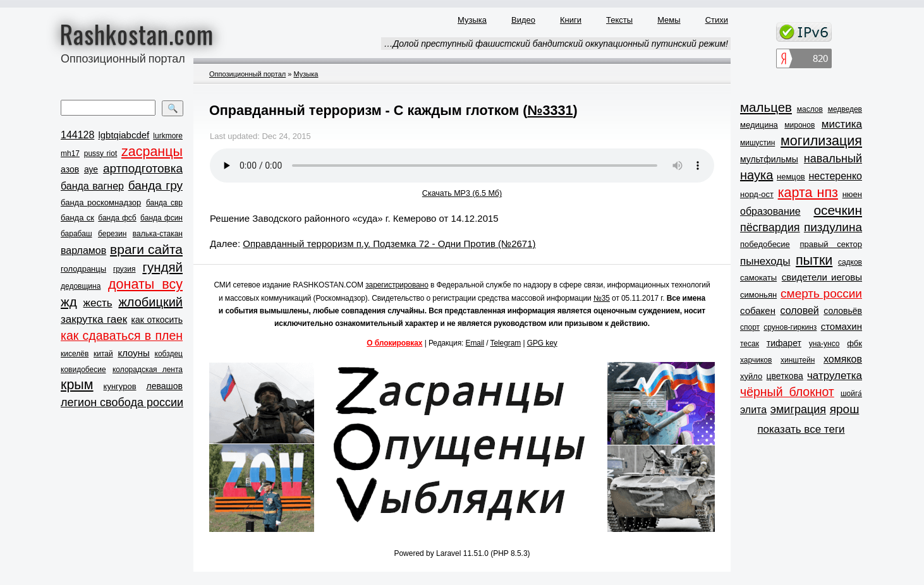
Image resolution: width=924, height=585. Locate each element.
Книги (571, 20)
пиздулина (833, 227)
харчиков (756, 360)
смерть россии (821, 293)
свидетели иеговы (822, 277)
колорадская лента (148, 370)
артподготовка (143, 168)
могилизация (821, 141)
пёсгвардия (770, 227)
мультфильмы (769, 159)
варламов (83, 250)
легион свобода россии (122, 402)
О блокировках (394, 343)
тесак (750, 344)
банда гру (155, 185)
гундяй (162, 267)
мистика (842, 124)
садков (850, 262)
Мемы (669, 20)
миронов (799, 125)
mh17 (70, 154)
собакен (758, 311)
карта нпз (808, 193)
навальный (833, 159)
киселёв (75, 354)
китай (103, 354)
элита (753, 410)
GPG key (542, 343)
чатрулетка (835, 376)
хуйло (751, 376)
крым (77, 385)
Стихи (717, 20)
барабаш (76, 234)
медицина (759, 125)
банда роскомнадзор (101, 202)
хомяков (843, 359)
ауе (91, 169)
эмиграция (798, 409)
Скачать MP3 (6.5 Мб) (462, 193)
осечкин (838, 210)
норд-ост (757, 194)
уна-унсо (824, 344)
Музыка (472, 20)
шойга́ (851, 394)
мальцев (766, 107)
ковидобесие (83, 370)
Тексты (619, 20)
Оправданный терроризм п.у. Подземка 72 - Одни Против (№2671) (389, 244)
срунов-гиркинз (790, 327)
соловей (799, 311)
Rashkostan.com (137, 33)
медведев (845, 109)
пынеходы (765, 261)
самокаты (758, 278)
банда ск (77, 218)
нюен (852, 194)
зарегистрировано (397, 285)
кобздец (169, 354)
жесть (98, 303)
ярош (845, 409)
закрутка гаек (94, 319)
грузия (125, 269)
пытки (814, 260)
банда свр (164, 203)
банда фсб (117, 218)
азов (70, 169)
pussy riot (100, 154)
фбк (854, 343)
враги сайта (146, 249)
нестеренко (836, 176)
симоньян (758, 295)
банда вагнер (92, 186)
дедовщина (81, 286)
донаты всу (145, 284)
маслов (810, 109)
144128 (77, 135)
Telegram (506, 343)
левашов (165, 386)
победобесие (765, 244)
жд (69, 302)
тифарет (784, 343)
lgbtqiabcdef (124, 135)
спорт (750, 327)
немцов (791, 177)
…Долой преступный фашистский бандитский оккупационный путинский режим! (556, 44)
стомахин (842, 326)
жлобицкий (150, 302)
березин (112, 234)
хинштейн (798, 360)
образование (770, 211)
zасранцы (152, 152)
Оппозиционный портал (247, 74)
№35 (602, 298)
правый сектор (831, 244)
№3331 (550, 110)
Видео (523, 20)
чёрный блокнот (787, 392)
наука (757, 175)
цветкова (785, 376)
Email (475, 343)
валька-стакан (158, 234)
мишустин (757, 143)
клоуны (133, 353)
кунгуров (120, 386)
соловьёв (843, 311)
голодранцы (83, 269)
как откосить (157, 320)
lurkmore (168, 136)
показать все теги (801, 429)
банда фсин (161, 218)
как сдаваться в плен (122, 335)
